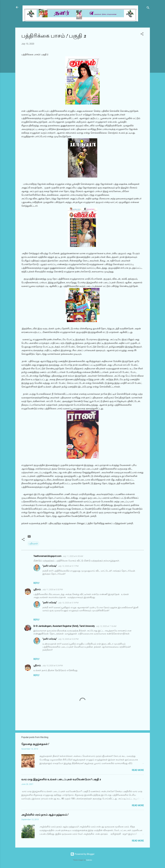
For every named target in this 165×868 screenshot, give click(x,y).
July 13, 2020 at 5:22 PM (68, 639)
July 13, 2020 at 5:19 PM (68, 603)
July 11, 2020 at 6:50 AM (73, 556)
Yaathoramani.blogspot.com (47, 556)
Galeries (89, 860)
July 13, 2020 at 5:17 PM (68, 566)
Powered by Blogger (82, 854)
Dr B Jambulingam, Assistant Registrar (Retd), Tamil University (64, 626)
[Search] (148, 8)
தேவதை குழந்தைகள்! (35, 744)
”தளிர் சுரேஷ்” (50, 566)
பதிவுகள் (33, 544)
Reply (36, 583)
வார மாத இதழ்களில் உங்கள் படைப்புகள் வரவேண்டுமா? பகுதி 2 (61, 779)
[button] (142, 34)
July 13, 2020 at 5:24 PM (53, 666)
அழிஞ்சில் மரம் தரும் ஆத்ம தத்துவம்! (45, 815)
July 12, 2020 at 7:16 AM (106, 626)
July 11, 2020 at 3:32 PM (53, 589)
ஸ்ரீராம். (37, 589)
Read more (138, 770)
